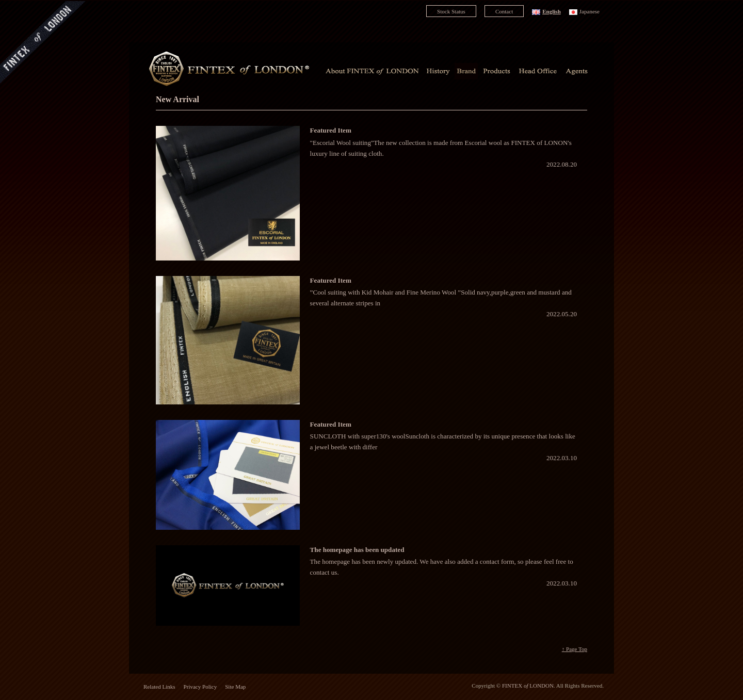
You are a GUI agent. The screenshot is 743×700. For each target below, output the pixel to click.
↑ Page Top (575, 649)
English (552, 11)
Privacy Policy (200, 687)
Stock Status (451, 11)
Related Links (159, 687)
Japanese (589, 11)
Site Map (235, 687)
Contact (504, 11)
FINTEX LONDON (528, 686)
